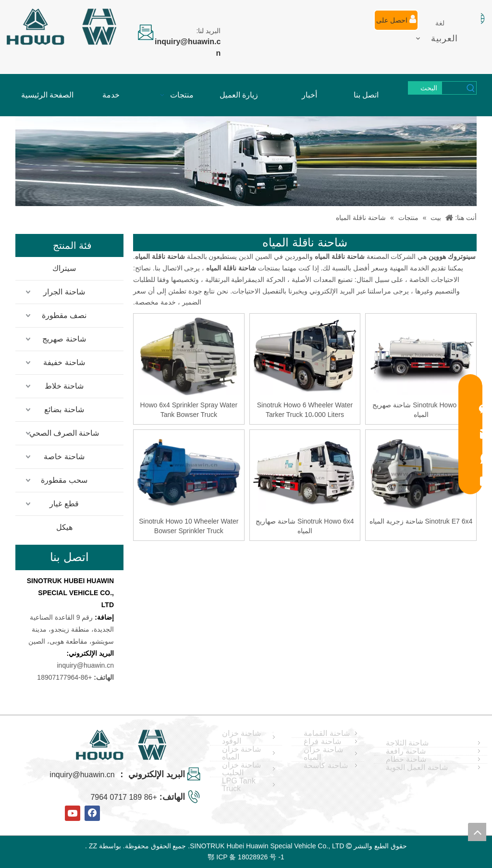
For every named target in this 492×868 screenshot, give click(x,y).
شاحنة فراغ (322, 742)
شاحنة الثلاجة (407, 743)
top (477, 832)
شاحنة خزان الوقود (241, 737)
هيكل (64, 527)
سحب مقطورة (64, 480)
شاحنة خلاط (64, 386)
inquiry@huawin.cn (86, 665)
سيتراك (64, 268)
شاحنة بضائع (64, 410)
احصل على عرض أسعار (396, 23)
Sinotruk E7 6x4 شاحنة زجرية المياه (421, 521)
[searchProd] (454, 88)
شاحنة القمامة (326, 734)
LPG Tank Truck (239, 785)
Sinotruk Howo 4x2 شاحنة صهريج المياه (421, 410)
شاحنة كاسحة (326, 766)
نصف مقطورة (64, 315)
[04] (246, 161)
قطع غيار (64, 504)
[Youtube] (73, 813)
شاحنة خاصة (64, 457)
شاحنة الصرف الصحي (64, 433)
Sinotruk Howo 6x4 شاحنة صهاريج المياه (305, 526)
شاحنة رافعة (406, 751)
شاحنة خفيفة (64, 362)
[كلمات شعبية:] (425, 88)
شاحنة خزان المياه (241, 753)
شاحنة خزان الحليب (241, 769)
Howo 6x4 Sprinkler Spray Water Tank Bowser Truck (189, 410)
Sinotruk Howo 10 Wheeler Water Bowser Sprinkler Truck (189, 526)
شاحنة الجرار (64, 292)
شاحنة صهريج (64, 339)
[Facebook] (92, 813)
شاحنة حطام (406, 759)
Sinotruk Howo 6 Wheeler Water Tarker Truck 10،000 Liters (305, 410)
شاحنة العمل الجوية (417, 768)
